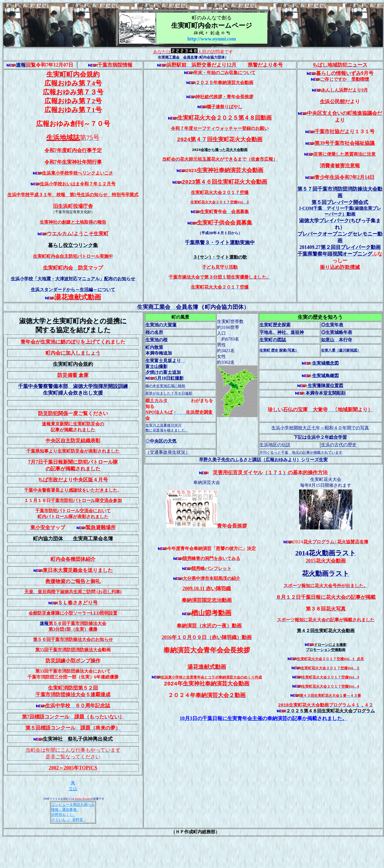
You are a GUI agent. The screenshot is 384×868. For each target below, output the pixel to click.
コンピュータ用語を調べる (73, 822)
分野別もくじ (63, 832)
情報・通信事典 (65, 827)
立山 (73, 806)
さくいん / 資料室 (68, 838)
